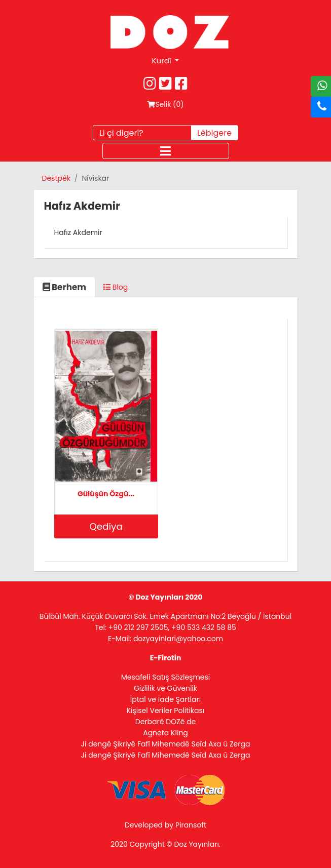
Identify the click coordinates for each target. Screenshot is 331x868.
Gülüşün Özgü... (106, 494)
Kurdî (163, 61)
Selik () (165, 104)
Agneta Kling (165, 733)
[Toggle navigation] (166, 151)
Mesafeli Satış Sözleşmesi (166, 677)
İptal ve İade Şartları (165, 699)
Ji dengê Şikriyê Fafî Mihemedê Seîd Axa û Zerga (166, 744)
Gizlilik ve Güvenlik (165, 688)
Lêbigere (214, 133)
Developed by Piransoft (165, 825)
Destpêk (56, 178)
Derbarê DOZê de (165, 722)
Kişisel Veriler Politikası (166, 711)
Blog (116, 287)
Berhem (65, 287)
